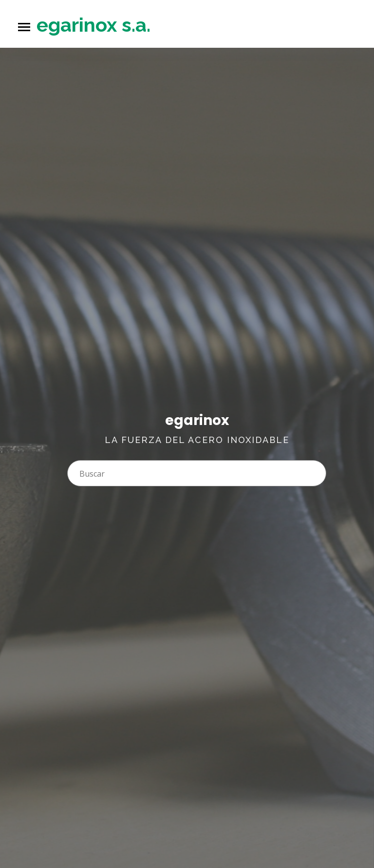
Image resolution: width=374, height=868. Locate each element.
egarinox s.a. (93, 25)
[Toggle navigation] (24, 27)
